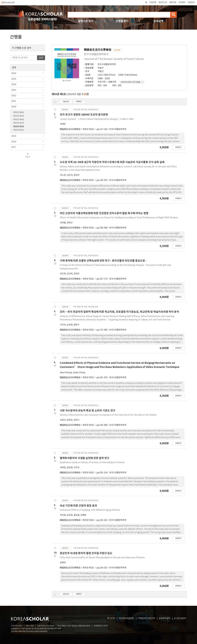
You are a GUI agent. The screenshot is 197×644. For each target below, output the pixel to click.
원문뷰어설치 (164, 618)
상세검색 (158, 21)
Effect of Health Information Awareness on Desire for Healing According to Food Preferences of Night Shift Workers (119, 218)
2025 (14, 79)
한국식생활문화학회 (107, 64)
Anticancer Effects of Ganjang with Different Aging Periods (90, 510)
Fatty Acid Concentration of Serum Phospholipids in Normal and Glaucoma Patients (102, 558)
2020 (14, 107)
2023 (14, 90)
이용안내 (191, 2)
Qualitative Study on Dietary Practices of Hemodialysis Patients (92, 462)
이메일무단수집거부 (146, 618)
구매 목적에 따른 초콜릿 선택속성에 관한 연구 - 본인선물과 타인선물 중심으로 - (103, 261)
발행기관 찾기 (86, 21)
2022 (14, 96)
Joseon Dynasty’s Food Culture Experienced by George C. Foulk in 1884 (97, 119)
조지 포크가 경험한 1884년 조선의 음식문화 (84, 115)
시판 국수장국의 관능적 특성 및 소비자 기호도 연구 (88, 411)
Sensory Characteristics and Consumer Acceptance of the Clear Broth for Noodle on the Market (108, 415)
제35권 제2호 (19, 127)
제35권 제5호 (19, 116)
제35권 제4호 (19, 120)
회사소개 (111, 618)
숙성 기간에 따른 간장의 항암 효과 (78, 506)
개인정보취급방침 (126, 618)
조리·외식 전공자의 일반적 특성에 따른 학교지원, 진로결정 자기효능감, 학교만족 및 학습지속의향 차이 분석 (119, 312)
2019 (14, 136)
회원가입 (173, 2)
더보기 (28, 156)
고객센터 (182, 2)
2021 (14, 101)
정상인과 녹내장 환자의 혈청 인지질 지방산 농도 (86, 553)
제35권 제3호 (19, 123)
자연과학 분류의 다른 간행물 (132, 82)
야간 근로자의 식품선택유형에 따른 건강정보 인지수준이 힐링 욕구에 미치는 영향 (104, 213)
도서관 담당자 (180, 618)
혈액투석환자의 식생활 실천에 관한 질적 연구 (85, 458)
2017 (14, 147)
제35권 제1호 (19, 130)
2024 (14, 84)
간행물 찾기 (122, 21)
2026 (14, 73)
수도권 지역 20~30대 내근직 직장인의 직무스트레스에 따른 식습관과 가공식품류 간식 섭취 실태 (112, 162)
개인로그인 (163, 2)
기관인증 (153, 2)
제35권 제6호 (19, 112)
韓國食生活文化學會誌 (70, 129)
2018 (14, 142)
